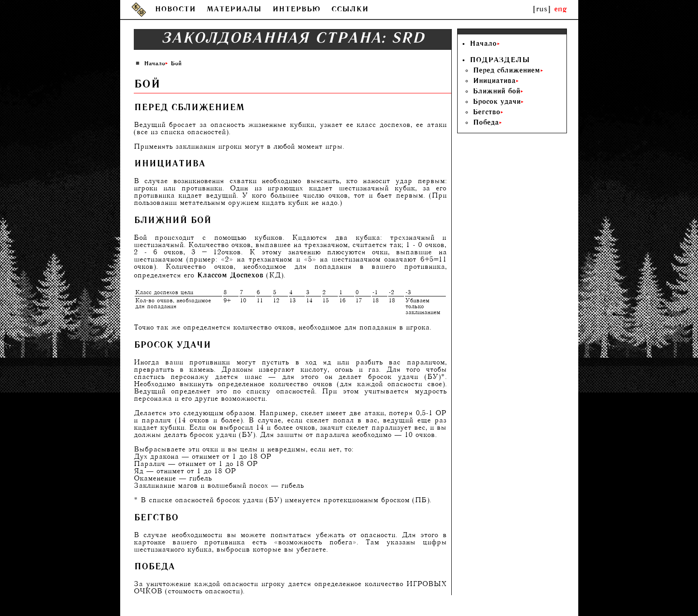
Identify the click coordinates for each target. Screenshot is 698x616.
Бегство (486, 113)
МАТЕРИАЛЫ (234, 10)
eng (561, 10)
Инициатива (494, 81)
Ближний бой (496, 92)
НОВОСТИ (175, 10)
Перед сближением (506, 71)
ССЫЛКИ (350, 10)
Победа (486, 123)
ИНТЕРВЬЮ (296, 10)
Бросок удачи (497, 102)
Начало (154, 64)
